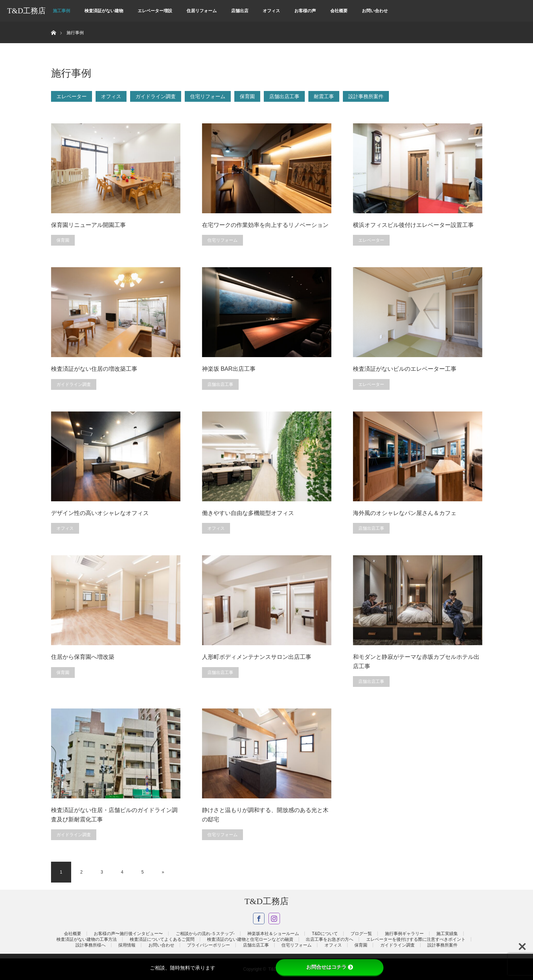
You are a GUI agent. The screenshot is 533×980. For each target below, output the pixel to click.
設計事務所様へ (91, 945)
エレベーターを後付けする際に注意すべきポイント (416, 939)
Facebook (259, 919)
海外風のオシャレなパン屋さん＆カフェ (405, 513)
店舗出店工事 (284, 96)
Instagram (274, 919)
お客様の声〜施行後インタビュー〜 (128, 934)
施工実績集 (447, 934)
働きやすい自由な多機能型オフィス (248, 513)
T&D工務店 (26, 11)
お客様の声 (305, 11)
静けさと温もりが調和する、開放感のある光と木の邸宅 (265, 815)
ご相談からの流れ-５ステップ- (205, 934)
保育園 (247, 96)
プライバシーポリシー (208, 945)
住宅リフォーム (208, 96)
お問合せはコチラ (330, 967)
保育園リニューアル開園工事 (88, 225)
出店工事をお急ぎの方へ (330, 939)
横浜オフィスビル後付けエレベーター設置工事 (413, 225)
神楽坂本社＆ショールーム (273, 934)
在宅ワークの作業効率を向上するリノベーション (265, 225)
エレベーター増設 (155, 11)
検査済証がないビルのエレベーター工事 (405, 369)
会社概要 (339, 11)
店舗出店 (240, 11)
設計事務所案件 (366, 96)
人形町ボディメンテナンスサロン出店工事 (257, 657)
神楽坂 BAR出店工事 (229, 369)
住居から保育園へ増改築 (83, 657)
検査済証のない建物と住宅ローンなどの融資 (250, 939)
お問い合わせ (375, 11)
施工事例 (61, 11)
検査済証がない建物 (104, 11)
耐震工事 (324, 96)
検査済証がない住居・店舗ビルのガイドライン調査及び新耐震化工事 (114, 815)
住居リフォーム (202, 11)
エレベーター (72, 96)
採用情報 (127, 945)
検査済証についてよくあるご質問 (162, 939)
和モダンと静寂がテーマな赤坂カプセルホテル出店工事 (416, 662)
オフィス (271, 11)
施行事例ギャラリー (404, 934)
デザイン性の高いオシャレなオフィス (100, 513)
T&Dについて (325, 934)
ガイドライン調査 (156, 96)
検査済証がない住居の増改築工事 (94, 369)
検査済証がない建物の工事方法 (87, 939)
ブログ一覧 (361, 934)
